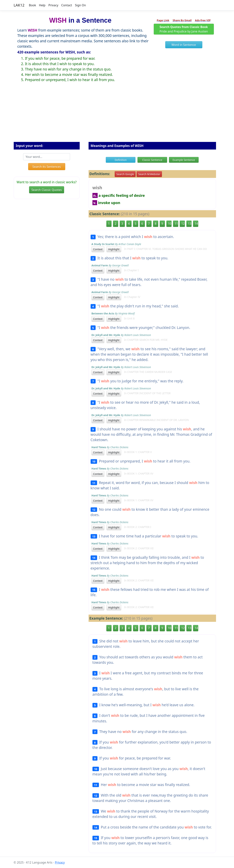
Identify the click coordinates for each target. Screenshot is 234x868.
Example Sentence (184, 160)
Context (98, 249)
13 (190, 224)
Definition (121, 160)
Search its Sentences (47, 167)
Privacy (53, 5)
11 (176, 224)
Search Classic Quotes (47, 190)
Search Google (125, 174)
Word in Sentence (184, 45)
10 (170, 224)
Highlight (114, 249)
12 (183, 224)
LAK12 (19, 5)
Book (32, 5)
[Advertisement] (117, 115)
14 (196, 224)
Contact (67, 5)
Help (42, 5)
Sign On (80, 5)
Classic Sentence (152, 160)
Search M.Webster (149, 174)
